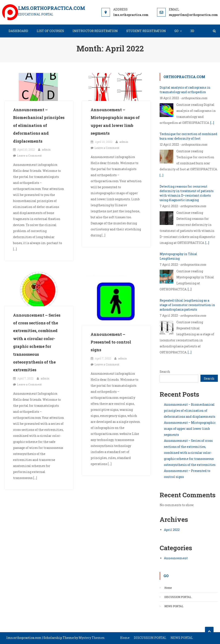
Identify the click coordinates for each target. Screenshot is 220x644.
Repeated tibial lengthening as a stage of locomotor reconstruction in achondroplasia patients (187, 305)
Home (168, 588)
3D (192, 31)
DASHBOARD (18, 31)
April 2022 (172, 530)
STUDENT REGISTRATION (146, 31)
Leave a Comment (29, 156)
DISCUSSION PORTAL (178, 597)
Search (165, 372)
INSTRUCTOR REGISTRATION (95, 31)
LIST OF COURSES (50, 31)
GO (176, 31)
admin (46, 149)
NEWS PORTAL (174, 606)
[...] (212, 123)
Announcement (176, 558)
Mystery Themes (92, 638)
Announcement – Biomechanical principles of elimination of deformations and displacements (39, 125)
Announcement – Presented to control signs (111, 342)
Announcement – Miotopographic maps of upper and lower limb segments (190, 429)
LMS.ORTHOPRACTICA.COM (52, 8)
